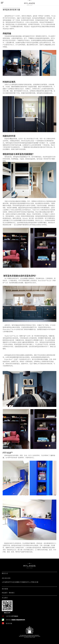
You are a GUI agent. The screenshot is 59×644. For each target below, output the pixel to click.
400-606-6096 (6, 578)
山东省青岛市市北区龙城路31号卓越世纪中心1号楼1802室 (20, 582)
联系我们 (12, 593)
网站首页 (5, 593)
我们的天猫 (9, 623)
